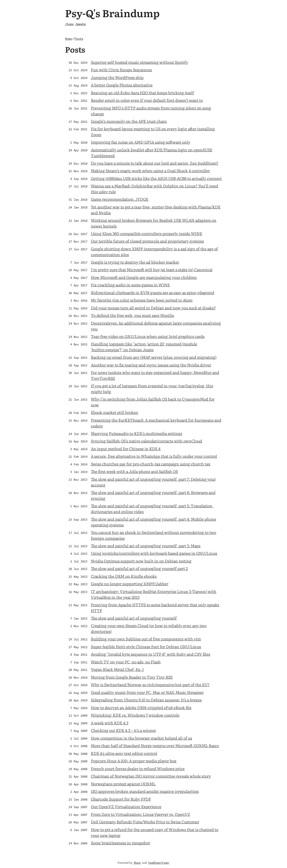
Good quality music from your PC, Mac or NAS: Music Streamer (147, 692)
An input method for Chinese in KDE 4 (126, 449)
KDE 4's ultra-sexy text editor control (124, 753)
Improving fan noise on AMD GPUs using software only (141, 142)
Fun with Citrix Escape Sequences (121, 70)
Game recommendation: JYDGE (120, 199)
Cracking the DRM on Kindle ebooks (124, 576)
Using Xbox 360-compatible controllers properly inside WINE (147, 233)
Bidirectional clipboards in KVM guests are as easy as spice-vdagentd (153, 293)
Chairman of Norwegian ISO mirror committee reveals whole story (151, 776)
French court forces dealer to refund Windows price (138, 768)
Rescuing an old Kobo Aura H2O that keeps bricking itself (142, 93)
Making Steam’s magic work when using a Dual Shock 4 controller (150, 171)
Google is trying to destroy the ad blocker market (135, 262)
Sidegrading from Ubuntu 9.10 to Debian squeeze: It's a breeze (146, 700)
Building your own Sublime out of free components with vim (146, 639)
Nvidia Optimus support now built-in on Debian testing (141, 561)
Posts (79, 39)
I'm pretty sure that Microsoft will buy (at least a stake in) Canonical (152, 270)
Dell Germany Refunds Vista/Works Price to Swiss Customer (145, 822)
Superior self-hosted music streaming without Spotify (139, 62)
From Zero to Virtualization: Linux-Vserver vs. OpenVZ (140, 814)
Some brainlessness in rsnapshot (120, 843)
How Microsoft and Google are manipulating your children (144, 277)
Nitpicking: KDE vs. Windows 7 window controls (135, 715)
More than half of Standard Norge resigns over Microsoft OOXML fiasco (155, 746)
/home (69, 24)
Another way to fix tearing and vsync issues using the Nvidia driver (151, 365)
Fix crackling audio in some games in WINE (130, 285)
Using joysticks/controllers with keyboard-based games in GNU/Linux (154, 553)
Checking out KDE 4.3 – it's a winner (123, 730)
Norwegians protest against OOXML (123, 784)
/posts (81, 24)
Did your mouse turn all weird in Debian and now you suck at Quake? (153, 308)
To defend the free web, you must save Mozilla (132, 315)
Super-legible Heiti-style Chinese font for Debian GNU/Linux (146, 647)
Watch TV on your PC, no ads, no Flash (126, 662)
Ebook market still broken (114, 412)
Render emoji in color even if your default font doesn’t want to (147, 100)
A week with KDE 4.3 (110, 723)
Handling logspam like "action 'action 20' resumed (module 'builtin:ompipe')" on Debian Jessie (144, 347)
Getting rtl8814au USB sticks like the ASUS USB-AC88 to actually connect (156, 178)
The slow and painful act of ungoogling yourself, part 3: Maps (146, 546)
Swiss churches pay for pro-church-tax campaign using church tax (151, 464)
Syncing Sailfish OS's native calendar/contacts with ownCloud (147, 441)
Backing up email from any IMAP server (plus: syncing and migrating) (154, 357)
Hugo (137, 863)
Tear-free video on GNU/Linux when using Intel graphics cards (148, 336)
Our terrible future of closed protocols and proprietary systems (147, 241)
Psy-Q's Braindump (112, 13)
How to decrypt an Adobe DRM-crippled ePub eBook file (141, 708)
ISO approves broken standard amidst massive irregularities (145, 791)
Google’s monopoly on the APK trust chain (129, 121)
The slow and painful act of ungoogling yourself (134, 618)
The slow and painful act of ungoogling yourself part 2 (139, 568)
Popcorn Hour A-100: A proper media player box (134, 761)
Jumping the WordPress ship (117, 77)
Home (69, 39)
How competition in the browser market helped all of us (141, 738)
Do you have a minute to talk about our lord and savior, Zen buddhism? (155, 163)
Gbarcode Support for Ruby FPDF (121, 799)
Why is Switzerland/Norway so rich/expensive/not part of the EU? (150, 685)
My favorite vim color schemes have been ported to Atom (142, 300)
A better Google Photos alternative (122, 85)
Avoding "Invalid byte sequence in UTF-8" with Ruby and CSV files (150, 654)
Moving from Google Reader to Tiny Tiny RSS (132, 677)
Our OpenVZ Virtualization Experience (126, 806)
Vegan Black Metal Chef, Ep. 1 (117, 669)
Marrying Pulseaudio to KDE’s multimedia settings (137, 433)
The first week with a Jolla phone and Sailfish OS (134, 471)
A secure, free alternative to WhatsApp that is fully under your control (154, 456)
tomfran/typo (159, 863)
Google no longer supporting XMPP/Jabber (130, 584)
